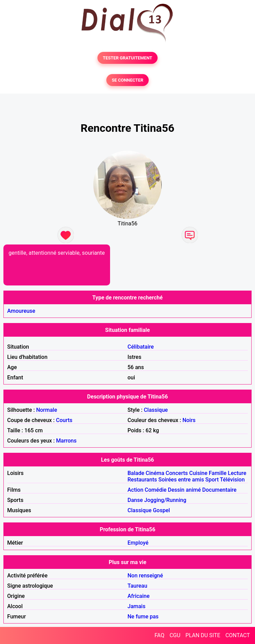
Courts (64, 420)
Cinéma (155, 473)
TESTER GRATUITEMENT (128, 58)
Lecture (237, 473)
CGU (175, 635)
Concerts (177, 473)
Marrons (66, 441)
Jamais (136, 606)
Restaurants (142, 480)
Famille (218, 473)
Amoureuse (21, 311)
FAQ (159, 635)
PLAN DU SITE (203, 635)
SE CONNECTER (127, 80)
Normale (47, 410)
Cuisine (198, 473)
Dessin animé (184, 490)
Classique (156, 410)
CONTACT (238, 635)
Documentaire (219, 490)
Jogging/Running (165, 500)
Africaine (139, 596)
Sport (212, 480)
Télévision (232, 480)
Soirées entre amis (181, 480)
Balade (136, 473)
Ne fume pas (143, 617)
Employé (138, 543)
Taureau (137, 586)
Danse (135, 500)
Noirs (189, 420)
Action (135, 490)
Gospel (161, 510)
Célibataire (141, 347)
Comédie (156, 490)
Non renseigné (145, 576)
